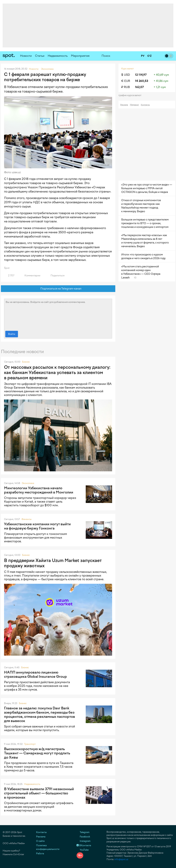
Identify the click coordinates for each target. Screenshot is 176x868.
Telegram (83, 832)
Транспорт (30, 744)
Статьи (40, 56)
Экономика (28, 483)
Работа (40, 854)
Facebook (83, 837)
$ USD (126, 75)
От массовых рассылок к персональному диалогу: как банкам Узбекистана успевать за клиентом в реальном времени (57, 372)
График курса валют (131, 95)
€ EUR (126, 81)
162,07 (139, 87)
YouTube (83, 850)
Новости (26, 56)
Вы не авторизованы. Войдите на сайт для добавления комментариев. (58, 314)
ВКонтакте (84, 845)
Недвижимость (58, 56)
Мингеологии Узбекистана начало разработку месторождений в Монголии (39, 490)
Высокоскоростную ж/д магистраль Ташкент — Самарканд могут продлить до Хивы (37, 753)
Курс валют (128, 69)
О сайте (40, 841)
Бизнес (26, 362)
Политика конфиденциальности (48, 847)
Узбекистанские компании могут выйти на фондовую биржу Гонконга (37, 526)
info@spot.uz (121, 859)
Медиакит (134, 105)
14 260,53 (142, 81)
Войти (12, 334)
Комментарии (30, 276)
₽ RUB (126, 87)
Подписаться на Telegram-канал (58, 289)
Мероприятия (80, 56)
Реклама (124, 105)
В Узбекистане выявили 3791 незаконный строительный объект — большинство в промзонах (39, 793)
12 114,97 (141, 75)
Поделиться (55, 276)
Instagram (84, 841)
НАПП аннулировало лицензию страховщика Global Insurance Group (35, 674)
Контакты (145, 105)
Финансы (26, 519)
